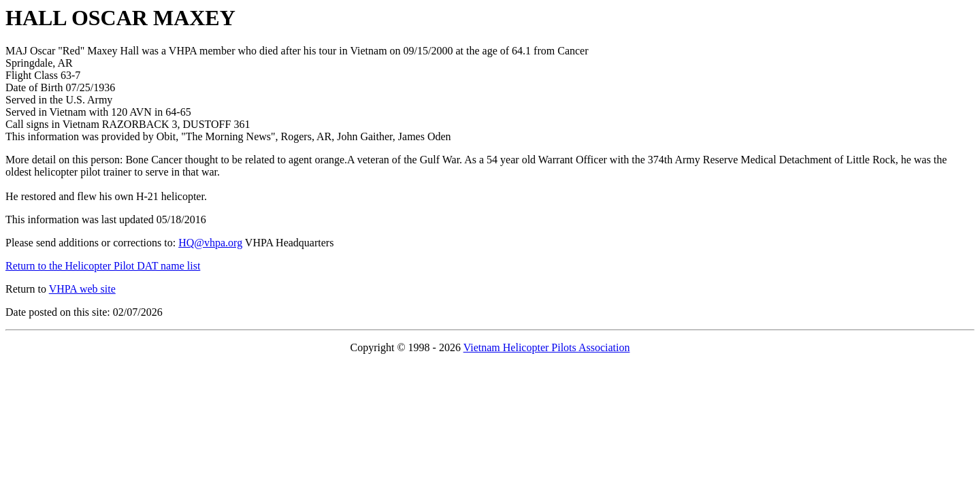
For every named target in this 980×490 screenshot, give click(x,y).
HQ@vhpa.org (210, 243)
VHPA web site (82, 289)
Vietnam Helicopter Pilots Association (547, 347)
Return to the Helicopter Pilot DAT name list (103, 266)
